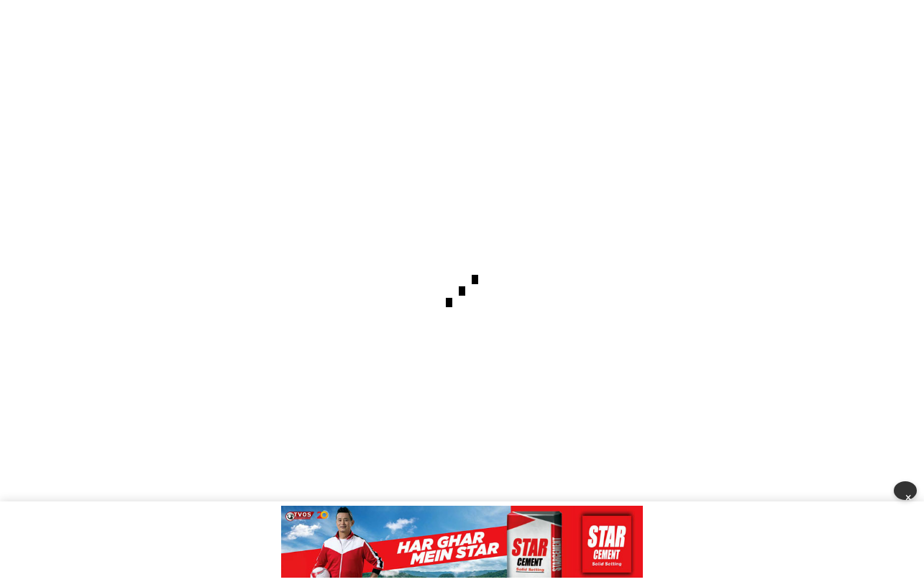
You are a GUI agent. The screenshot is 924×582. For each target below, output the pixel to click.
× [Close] (909, 495)
